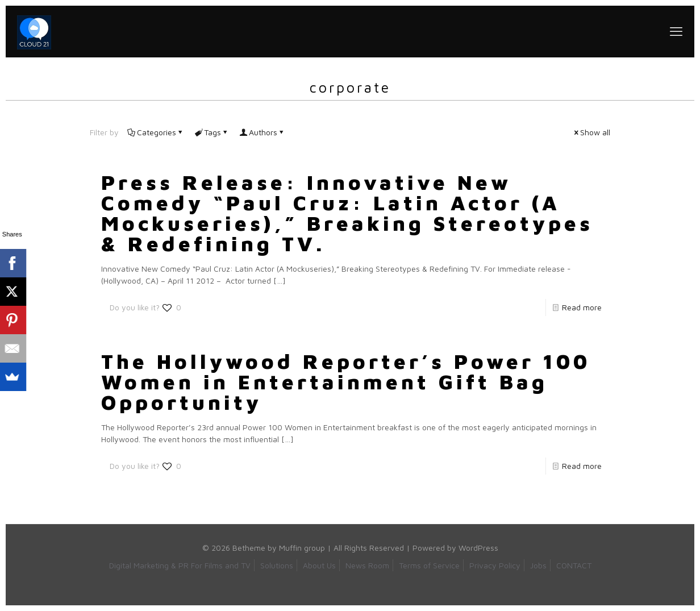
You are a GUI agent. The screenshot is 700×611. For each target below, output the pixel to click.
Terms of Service (429, 565)
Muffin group (302, 548)
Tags (212, 132)
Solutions (277, 565)
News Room (367, 565)
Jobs (538, 565)
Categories (156, 132)
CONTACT (574, 565)
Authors (262, 132)
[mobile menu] (676, 31)
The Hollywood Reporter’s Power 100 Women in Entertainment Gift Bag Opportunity (346, 382)
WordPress (478, 548)
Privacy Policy (495, 565)
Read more (582, 307)
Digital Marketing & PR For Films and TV (180, 565)
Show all (591, 132)
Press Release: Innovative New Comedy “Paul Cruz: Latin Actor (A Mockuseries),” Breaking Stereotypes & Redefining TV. (347, 213)
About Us (319, 565)
